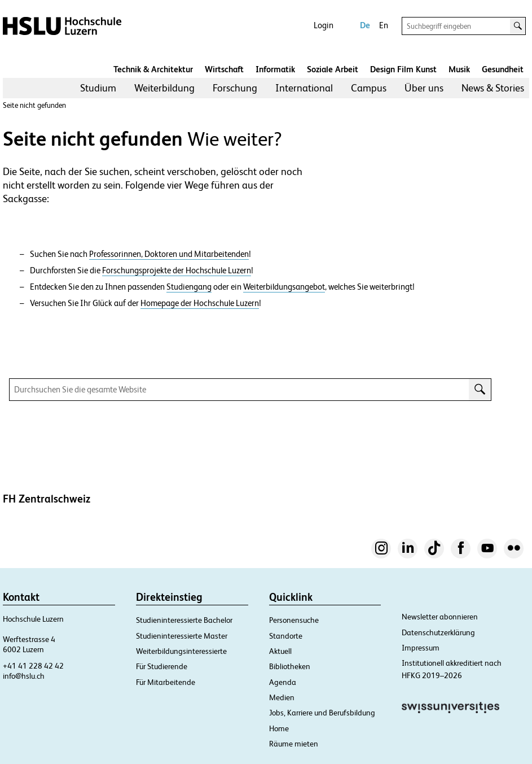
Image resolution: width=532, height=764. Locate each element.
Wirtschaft (224, 69)
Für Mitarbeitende (166, 682)
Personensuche (294, 620)
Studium (98, 88)
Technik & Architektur (153, 69)
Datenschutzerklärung (438, 632)
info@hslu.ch (24, 676)
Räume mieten (294, 744)
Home (279, 728)
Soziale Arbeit (333, 69)
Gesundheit (503, 69)
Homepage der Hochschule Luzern (200, 303)
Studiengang (189, 287)
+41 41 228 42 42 (33, 666)
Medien (282, 697)
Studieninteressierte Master (182, 636)
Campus (369, 88)
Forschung (235, 88)
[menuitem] (98, 88)
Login (324, 25)
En (384, 25)
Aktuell (280, 651)
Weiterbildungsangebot (284, 287)
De (365, 25)
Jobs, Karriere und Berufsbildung (322, 713)
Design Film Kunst (403, 69)
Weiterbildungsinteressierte (181, 651)
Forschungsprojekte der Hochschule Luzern (177, 270)
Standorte (286, 636)
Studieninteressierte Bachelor (184, 620)
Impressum (421, 648)
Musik (459, 69)
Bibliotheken (290, 666)
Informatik (275, 69)
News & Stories (493, 88)
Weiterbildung (164, 88)
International (304, 88)
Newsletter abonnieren (440, 617)
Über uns (424, 88)
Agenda (283, 682)
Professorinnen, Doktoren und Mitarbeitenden (169, 254)
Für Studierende (162, 666)
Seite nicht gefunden (34, 105)
